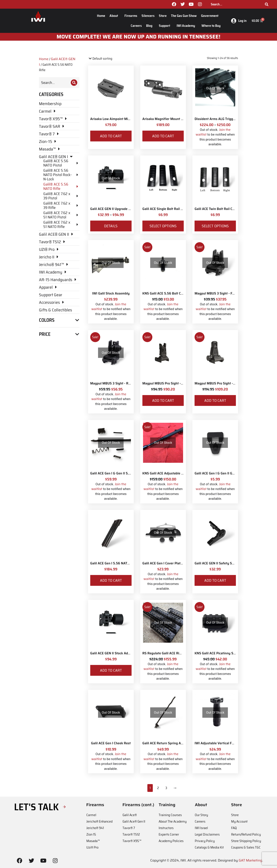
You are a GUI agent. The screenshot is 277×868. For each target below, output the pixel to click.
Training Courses (170, 815)
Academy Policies (171, 841)
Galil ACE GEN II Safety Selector (218, 563)
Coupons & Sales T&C (246, 847)
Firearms (131, 16)
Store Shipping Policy (246, 841)
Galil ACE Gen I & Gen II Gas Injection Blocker (228, 473)
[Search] (267, 4)
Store (163, 16)
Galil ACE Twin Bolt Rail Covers (218, 209)
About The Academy (173, 821)
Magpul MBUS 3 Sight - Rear (112, 383)
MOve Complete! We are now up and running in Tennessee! (139, 37)
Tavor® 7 (129, 828)
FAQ (234, 828)
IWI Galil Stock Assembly (111, 293)
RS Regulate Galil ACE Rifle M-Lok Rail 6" (173, 653)
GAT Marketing (250, 860)
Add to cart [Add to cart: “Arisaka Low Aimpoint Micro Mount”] (111, 136)
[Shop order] (107, 59)
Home (101, 16)
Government (211, 16)
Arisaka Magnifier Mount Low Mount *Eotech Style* (181, 119)
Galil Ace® (130, 815)
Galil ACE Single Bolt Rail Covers (167, 209)
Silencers (148, 16)
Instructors (166, 828)
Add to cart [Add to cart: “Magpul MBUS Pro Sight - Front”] (163, 400)
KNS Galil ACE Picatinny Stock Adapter (224, 653)
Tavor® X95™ (132, 841)
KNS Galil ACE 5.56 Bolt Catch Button (171, 293)
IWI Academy (187, 26)
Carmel (91, 815)
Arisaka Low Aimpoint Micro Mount (117, 119)
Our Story (201, 815)
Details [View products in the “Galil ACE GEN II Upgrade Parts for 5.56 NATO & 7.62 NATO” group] (111, 226)
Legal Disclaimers (207, 834)
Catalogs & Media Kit (209, 847)
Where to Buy (211, 26)
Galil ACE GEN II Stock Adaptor (113, 653)
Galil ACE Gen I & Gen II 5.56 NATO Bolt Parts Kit (127, 473)
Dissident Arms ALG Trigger (215, 119)
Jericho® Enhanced (99, 821)
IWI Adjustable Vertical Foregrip (219, 743)
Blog (150, 26)
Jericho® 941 (95, 828)
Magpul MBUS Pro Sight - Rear (218, 383)
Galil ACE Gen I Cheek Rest (111, 743)
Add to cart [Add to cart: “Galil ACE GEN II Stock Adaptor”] (111, 670)
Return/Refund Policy (246, 834)
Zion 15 (91, 834)
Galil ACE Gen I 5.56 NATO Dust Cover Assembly (126, 563)
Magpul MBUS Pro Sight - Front (166, 383)
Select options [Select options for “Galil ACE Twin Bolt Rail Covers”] (215, 226)
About (115, 16)
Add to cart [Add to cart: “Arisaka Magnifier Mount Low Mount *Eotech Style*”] (163, 136)
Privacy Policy (205, 841)
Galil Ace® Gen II (134, 821)
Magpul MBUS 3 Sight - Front (217, 293)
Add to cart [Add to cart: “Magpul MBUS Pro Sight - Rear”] (215, 400)
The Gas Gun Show (184, 16)
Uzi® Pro (92, 847)
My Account (239, 821)
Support (166, 26)
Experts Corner (169, 834)
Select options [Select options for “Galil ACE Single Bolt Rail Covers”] (163, 226)
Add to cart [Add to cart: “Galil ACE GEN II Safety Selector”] (215, 580)
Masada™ (93, 841)
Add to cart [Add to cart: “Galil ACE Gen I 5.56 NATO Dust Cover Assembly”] (111, 580)
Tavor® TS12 (131, 834)
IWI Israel (201, 828)
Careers (136, 26)
